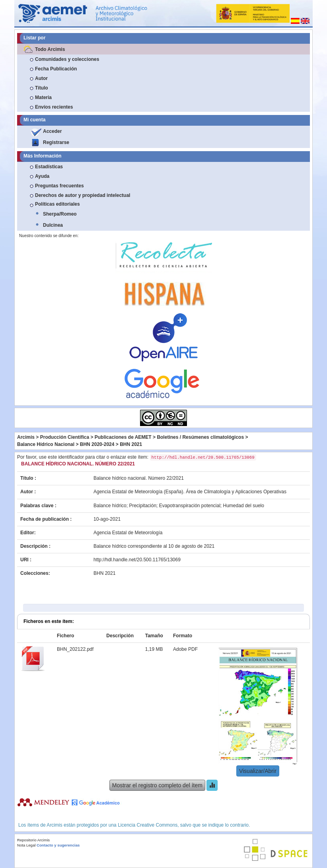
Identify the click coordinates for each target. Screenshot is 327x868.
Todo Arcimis (50, 49)
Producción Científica (65, 437)
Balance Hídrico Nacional (46, 444)
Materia (43, 97)
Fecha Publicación (56, 69)
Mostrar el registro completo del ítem (157, 785)
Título (42, 88)
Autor (41, 78)
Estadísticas (49, 167)
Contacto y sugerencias (58, 845)
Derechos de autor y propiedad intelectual (83, 195)
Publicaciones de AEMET (123, 437)
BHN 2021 (131, 444)
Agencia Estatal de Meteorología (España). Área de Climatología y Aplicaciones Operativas (190, 492)
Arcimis (26, 437)
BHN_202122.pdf (75, 649)
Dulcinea (53, 225)
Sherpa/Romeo (60, 214)
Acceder (52, 131)
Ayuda (42, 176)
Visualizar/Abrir (258, 771)
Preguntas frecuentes (59, 186)
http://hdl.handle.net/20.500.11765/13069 (137, 560)
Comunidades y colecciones (67, 59)
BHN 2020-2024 (97, 444)
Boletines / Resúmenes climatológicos (200, 437)
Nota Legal (26, 845)
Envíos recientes (54, 107)
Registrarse (56, 142)
